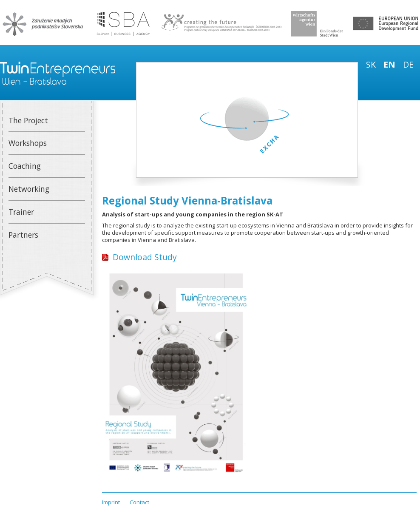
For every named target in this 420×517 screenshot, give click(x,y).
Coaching (25, 166)
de (408, 64)
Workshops (28, 143)
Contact (139, 502)
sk (371, 64)
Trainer (21, 212)
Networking (29, 189)
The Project (28, 120)
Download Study (145, 257)
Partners (23, 235)
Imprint (111, 502)
